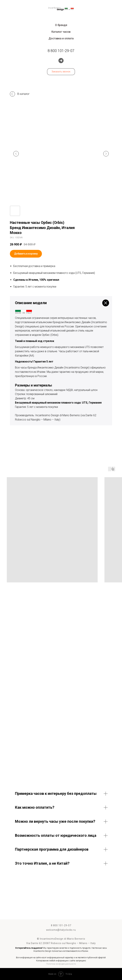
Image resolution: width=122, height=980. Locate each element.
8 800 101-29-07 (61, 925)
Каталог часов (61, 32)
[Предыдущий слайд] (16, 154)
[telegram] (61, 61)
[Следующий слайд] (106, 154)
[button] (61, 72)
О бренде (61, 25)
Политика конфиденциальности (61, 964)
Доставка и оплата (61, 38)
